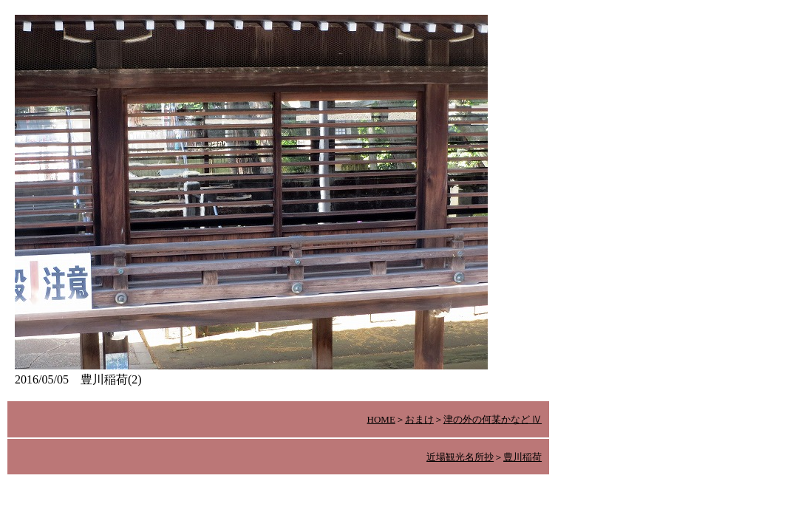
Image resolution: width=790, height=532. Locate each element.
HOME (381, 419)
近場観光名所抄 (460, 457)
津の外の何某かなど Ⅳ (493, 419)
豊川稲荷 (522, 457)
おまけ (419, 419)
